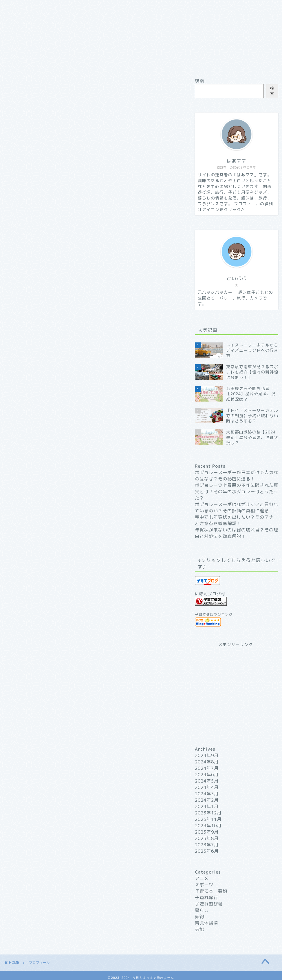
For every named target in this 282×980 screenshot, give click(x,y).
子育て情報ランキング (214, 615)
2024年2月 (207, 800)
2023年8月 (207, 838)
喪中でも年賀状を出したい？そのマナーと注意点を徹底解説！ (237, 520)
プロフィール (75, 7)
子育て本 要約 (211, 891)
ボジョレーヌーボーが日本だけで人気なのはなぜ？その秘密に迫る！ (237, 476)
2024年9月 (207, 755)
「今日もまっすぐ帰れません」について (59, 321)
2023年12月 (208, 813)
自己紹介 (26, 309)
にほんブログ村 (210, 594)
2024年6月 (207, 775)
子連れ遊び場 (209, 904)
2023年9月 (207, 832)
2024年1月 (207, 806)
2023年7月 (207, 845)
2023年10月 (208, 826)
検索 (199, 81)
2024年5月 (207, 781)
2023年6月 (207, 851)
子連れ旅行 (206, 898)
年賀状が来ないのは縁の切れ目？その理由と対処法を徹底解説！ (237, 533)
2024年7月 (207, 768)
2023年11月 (208, 819)
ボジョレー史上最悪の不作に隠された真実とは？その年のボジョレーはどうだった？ (237, 492)
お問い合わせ (167, 7)
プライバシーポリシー (213, 9)
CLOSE (166, 293)
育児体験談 (206, 923)
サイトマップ (121, 7)
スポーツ (204, 885)
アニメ (202, 878)
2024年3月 (207, 794)
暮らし (202, 910)
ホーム (29, 7)
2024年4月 (207, 787)
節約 (199, 917)
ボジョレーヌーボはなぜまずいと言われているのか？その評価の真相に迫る (237, 508)
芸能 (199, 929)
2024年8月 (207, 762)
